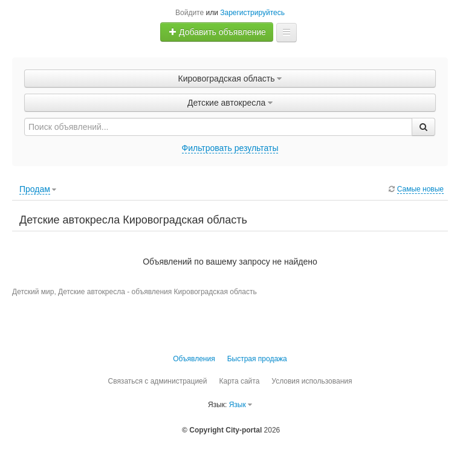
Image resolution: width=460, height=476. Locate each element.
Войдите (190, 13)
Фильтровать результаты (230, 148)
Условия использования (312, 381)
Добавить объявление (217, 32)
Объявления (194, 359)
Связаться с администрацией (157, 381)
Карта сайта (239, 381)
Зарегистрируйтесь (252, 13)
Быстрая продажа (257, 359)
